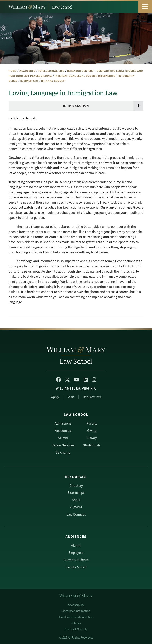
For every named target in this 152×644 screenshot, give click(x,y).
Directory (76, 486)
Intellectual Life (51, 71)
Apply (55, 397)
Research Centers (80, 71)
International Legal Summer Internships (85, 76)
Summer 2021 (29, 81)
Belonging (63, 453)
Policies (76, 623)
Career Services (63, 445)
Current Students (76, 560)
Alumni (63, 438)
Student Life (92, 445)
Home (12, 71)
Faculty (92, 424)
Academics (27, 71)
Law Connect (76, 515)
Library (92, 438)
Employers (76, 553)
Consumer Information (76, 611)
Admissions (63, 424)
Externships (76, 493)
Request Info (92, 397)
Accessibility (76, 605)
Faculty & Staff (76, 567)
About (76, 500)
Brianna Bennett (53, 81)
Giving (92, 431)
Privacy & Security (76, 629)
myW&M (76, 507)
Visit (71, 397)
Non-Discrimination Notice (76, 617)
